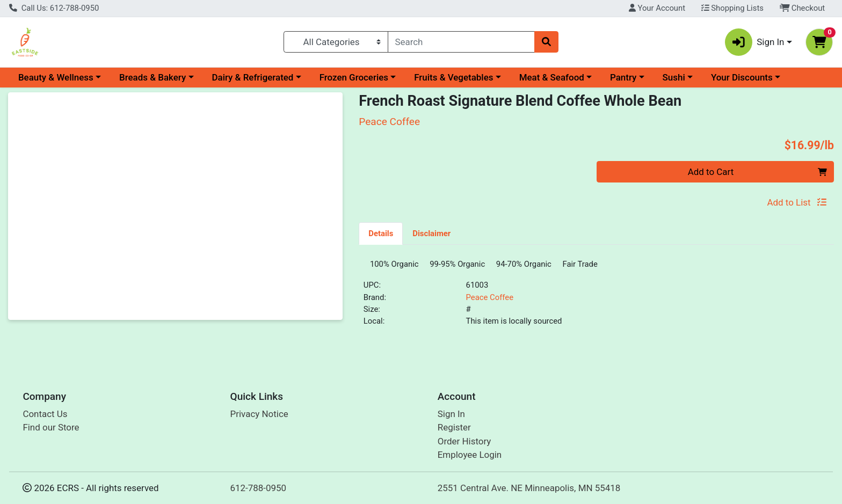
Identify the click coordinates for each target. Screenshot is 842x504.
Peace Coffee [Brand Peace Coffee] (490, 301)
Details (381, 233)
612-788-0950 (259, 488)
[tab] (381, 233)
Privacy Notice (259, 414)
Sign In (451, 414)
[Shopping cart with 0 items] (819, 42)
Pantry (623, 77)
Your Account (657, 8)
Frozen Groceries (354, 77)
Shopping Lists (732, 8)
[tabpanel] (596, 299)
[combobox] (462, 42)
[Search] (462, 42)
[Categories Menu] (336, 42)
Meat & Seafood (552, 77)
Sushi (674, 77)
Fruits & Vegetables (453, 77)
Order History (464, 441)
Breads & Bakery (153, 77)
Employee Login (470, 455)
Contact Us (45, 414)
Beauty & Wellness (56, 77)
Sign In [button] (755, 42)
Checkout (803, 8)
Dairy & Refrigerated (252, 77)
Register (454, 427)
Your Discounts (742, 77)
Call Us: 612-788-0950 (54, 8)
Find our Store (51, 427)
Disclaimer (431, 233)
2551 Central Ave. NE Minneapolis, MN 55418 (529, 488)
